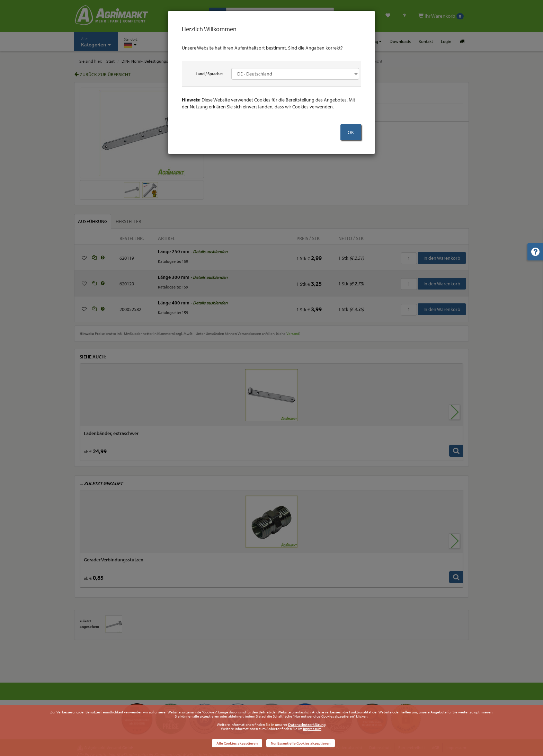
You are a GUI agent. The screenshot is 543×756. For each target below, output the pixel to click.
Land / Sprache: (209, 74)
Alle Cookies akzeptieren (237, 743)
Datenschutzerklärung (307, 724)
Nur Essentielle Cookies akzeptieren (301, 743)
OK (351, 132)
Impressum (312, 729)
